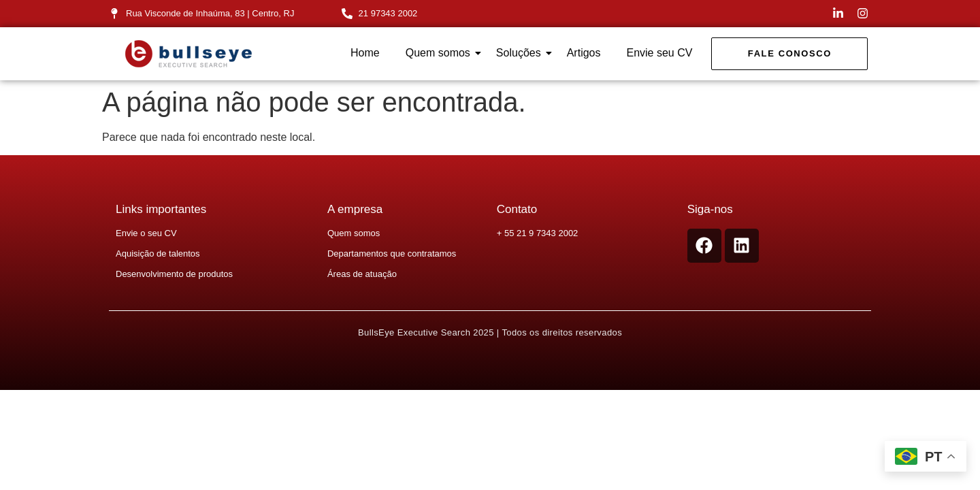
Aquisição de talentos (158, 254)
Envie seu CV (659, 53)
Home (365, 53)
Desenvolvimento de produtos (174, 274)
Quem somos (441, 53)
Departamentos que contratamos (392, 254)
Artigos (584, 53)
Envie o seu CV (146, 233)
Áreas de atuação (362, 274)
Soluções (521, 53)
